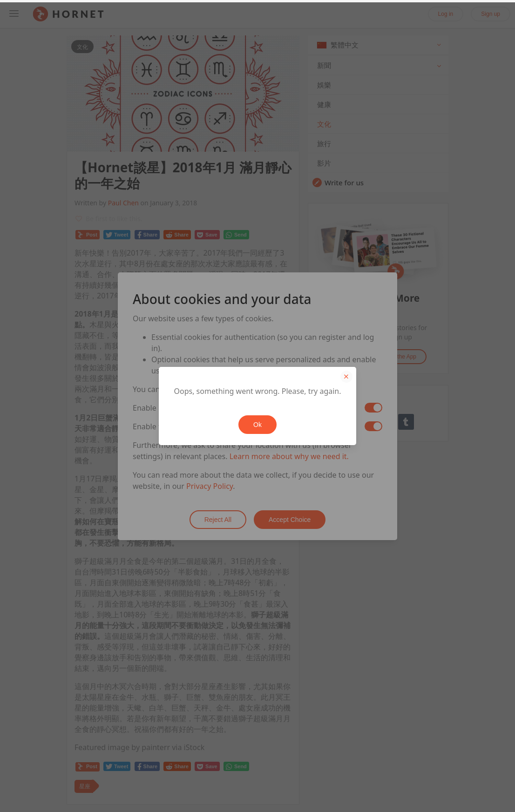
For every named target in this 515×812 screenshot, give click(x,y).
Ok (257, 425)
